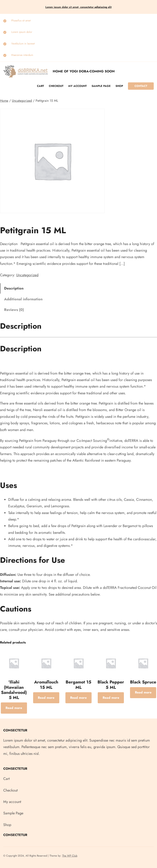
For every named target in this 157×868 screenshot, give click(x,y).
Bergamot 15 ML (78, 685)
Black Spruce (143, 682)
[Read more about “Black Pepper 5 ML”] (111, 698)
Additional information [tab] (23, 299)
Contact (141, 86)
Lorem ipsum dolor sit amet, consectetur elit (78, 7)
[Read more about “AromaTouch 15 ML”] (46, 698)
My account (77, 86)
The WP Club (70, 856)
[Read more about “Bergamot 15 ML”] (78, 698)
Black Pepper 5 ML (111, 685)
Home (4, 101)
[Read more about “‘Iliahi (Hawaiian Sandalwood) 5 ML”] (14, 708)
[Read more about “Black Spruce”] (143, 693)
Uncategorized (22, 101)
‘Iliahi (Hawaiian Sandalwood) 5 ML (14, 690)
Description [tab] (14, 288)
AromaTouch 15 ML (46, 685)
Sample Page (101, 86)
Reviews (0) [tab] (14, 310)
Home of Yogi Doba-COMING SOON (84, 71)
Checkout (56, 86)
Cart (40, 86)
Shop (119, 86)
